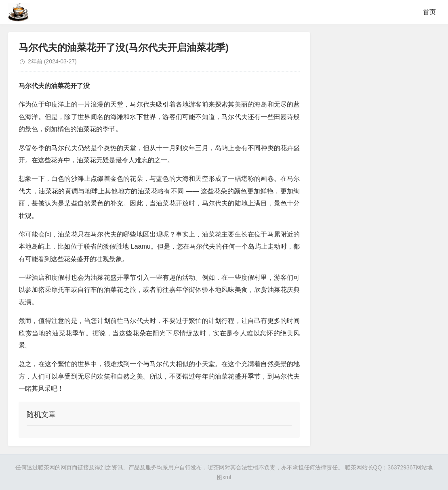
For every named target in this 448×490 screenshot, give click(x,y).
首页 (429, 12)
